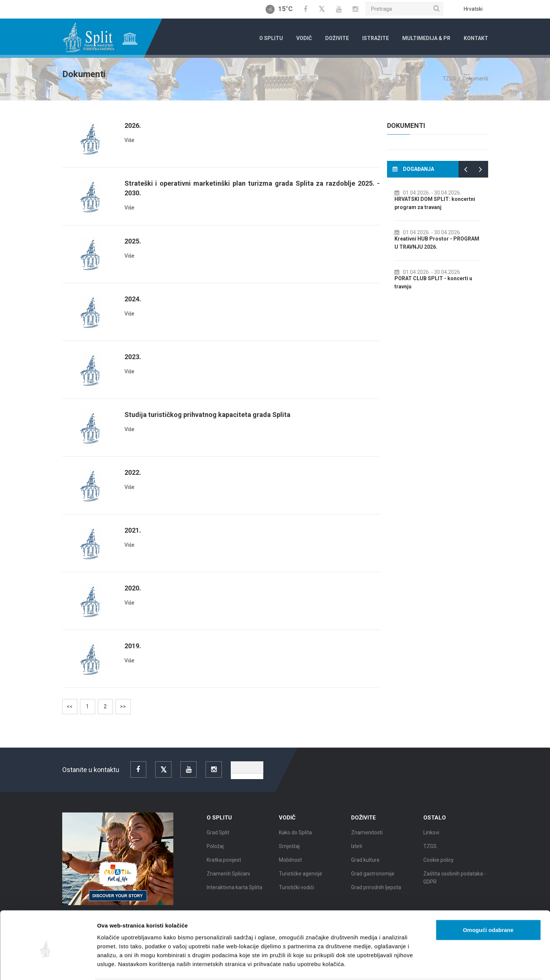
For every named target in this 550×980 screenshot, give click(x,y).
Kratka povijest (224, 863)
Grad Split (218, 835)
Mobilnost (290, 863)
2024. (133, 299)
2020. (133, 588)
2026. (133, 125)
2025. (133, 241)
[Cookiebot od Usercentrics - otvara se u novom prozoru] (48, 966)
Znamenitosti (367, 835)
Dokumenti (475, 79)
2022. (133, 472)
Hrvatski (473, 9)
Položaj (215, 849)
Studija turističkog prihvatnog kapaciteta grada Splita (207, 415)
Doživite (337, 38)
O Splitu (271, 38)
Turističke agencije (301, 877)
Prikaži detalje (384, 965)
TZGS (449, 79)
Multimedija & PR (426, 38)
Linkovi (431, 835)
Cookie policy (439, 863)
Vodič (304, 38)
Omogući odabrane (488, 901)
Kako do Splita (295, 835)
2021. (133, 530)
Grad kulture (365, 863)
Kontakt (476, 38)
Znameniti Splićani (228, 877)
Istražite (376, 38)
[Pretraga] (404, 9)
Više (129, 140)
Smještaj (289, 849)
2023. (133, 357)
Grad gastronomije (373, 877)
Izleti (357, 849)
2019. (133, 646)
